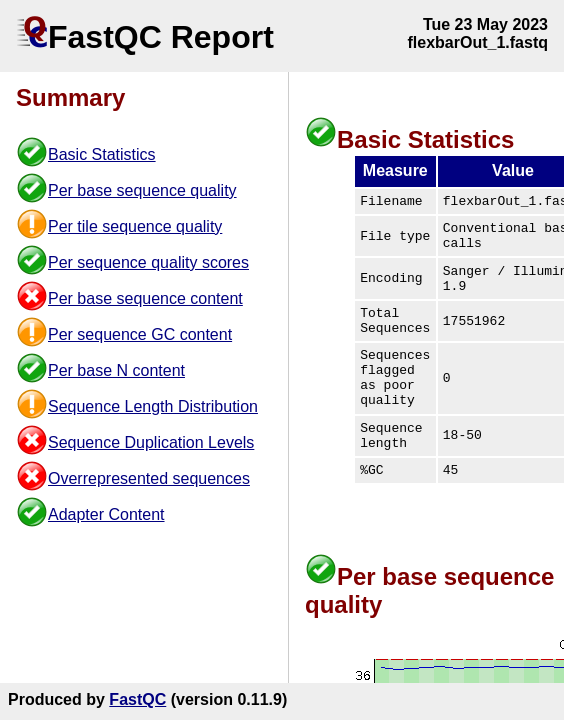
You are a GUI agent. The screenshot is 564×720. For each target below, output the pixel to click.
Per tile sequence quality (135, 226)
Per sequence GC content (140, 334)
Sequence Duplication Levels (151, 442)
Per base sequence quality (142, 190)
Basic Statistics (102, 154)
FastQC (137, 699)
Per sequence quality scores (148, 262)
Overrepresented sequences (149, 478)
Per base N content (116, 370)
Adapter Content (106, 514)
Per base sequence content (145, 298)
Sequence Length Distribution (153, 406)
